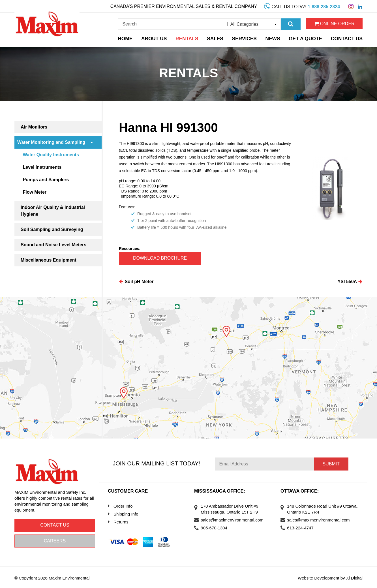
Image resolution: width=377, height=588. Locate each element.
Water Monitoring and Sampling (51, 142)
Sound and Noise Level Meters (53, 245)
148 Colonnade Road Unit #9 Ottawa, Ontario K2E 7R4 (316, 508)
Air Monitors (34, 127)
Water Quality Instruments (53, 155)
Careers (55, 539)
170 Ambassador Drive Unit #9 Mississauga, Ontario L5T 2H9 (231, 508)
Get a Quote (308, 38)
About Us (157, 38)
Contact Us (348, 38)
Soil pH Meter (136, 280)
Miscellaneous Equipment (48, 260)
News (275, 38)
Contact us (55, 524)
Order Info (123, 505)
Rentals (189, 38)
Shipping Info (126, 513)
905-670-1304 (216, 526)
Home (128, 38)
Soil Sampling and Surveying (52, 229)
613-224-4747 (302, 526)
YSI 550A (350, 280)
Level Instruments (44, 167)
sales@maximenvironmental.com (234, 518)
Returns (121, 520)
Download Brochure (163, 257)
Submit (331, 463)
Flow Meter (36, 192)
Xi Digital (354, 577)
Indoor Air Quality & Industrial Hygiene (53, 211)
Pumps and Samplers (47, 180)
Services (247, 38)
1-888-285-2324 (324, 6)
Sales (218, 38)
